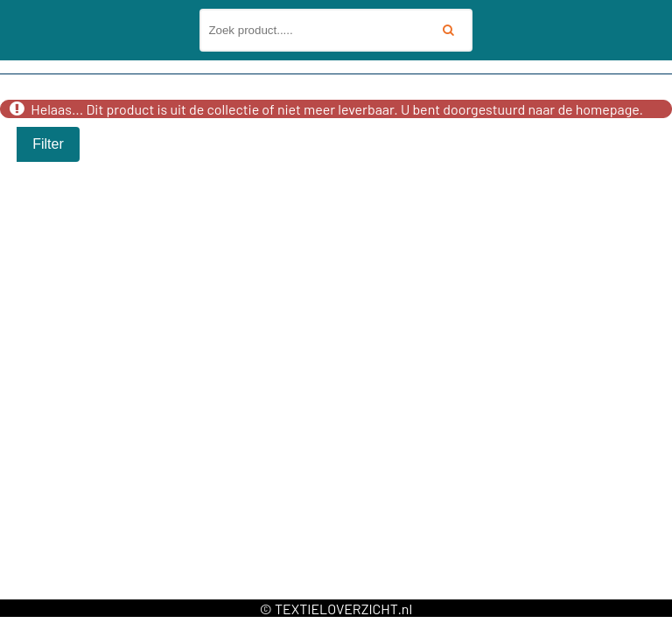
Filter (48, 144)
